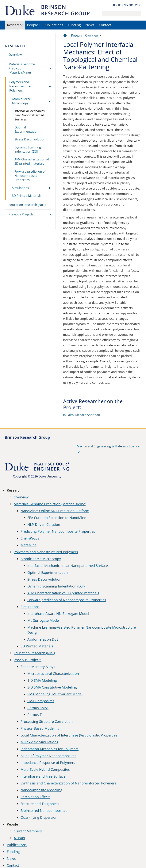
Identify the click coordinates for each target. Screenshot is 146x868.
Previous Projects (21, 214)
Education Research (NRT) (27, 205)
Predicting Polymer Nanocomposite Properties (58, 531)
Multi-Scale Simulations (39, 742)
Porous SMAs (38, 708)
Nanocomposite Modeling (41, 790)
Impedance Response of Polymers (48, 763)
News (90, 25)
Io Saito (68, 415)
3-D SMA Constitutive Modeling (52, 687)
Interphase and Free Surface (43, 776)
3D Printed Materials (27, 196)
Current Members (28, 831)
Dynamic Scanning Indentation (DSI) (28, 149)
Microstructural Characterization (53, 674)
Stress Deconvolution (30, 139)
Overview (15, 55)
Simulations (20, 188)
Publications (53, 25)
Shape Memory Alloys (38, 667)
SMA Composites (41, 701)
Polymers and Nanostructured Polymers (21, 86)
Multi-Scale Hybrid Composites (45, 769)
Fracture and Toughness (40, 804)
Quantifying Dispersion (39, 817)
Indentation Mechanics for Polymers (50, 749)
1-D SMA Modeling (42, 680)
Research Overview (85, 35)
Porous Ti (35, 715)
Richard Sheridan (88, 415)
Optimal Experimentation (26, 129)
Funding (74, 25)
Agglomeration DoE (43, 639)
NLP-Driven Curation (44, 524)
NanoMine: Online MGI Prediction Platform (55, 511)
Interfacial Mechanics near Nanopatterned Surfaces (30, 115)
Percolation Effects (35, 797)
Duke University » (127, 5)
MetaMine (29, 545)
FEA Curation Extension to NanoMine (57, 518)
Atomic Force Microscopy (21, 101)
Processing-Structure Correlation (47, 721)
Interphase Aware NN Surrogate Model (58, 614)
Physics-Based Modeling (40, 728)
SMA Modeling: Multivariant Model (55, 694)
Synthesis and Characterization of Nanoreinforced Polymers (68, 783)
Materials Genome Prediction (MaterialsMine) (22, 68)
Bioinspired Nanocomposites (44, 811)
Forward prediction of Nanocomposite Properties (30, 176)
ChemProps (30, 538)
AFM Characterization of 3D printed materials (32, 161)
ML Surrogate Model (44, 620)
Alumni (19, 838)
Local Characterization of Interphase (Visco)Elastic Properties (69, 735)
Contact (105, 25)
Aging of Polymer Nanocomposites (48, 756)
